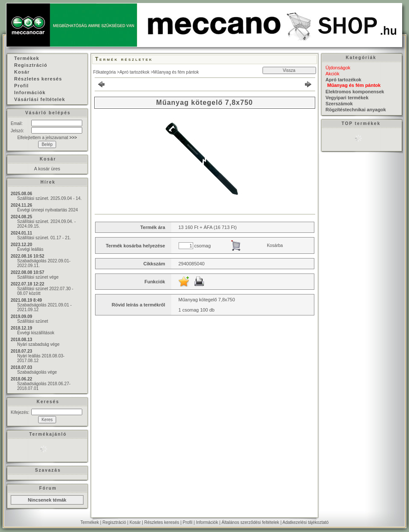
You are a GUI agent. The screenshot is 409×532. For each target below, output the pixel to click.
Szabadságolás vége (37, 372)
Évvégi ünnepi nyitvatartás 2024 (48, 210)
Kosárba (275, 245)
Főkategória (105, 72)
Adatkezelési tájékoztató (305, 522)
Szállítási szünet (33, 321)
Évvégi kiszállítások (36, 333)
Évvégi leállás (30, 249)
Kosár (135, 522)
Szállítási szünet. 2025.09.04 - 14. (49, 198)
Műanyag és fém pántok (176, 72)
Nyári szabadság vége (38, 344)
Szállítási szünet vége (38, 277)
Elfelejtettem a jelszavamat (47, 138)
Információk (207, 522)
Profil (188, 522)
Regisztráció (114, 522)
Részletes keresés (162, 522)
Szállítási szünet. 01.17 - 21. (44, 238)
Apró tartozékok (134, 72)
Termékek (90, 522)
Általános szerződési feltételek (250, 522)
